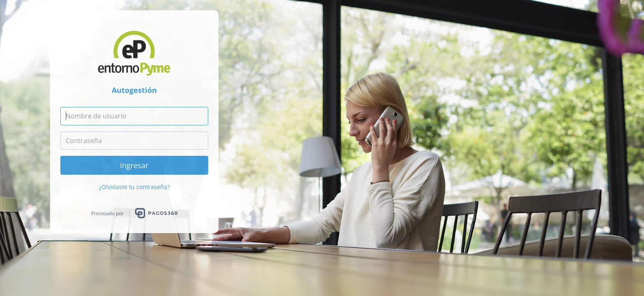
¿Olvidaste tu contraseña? (134, 187)
